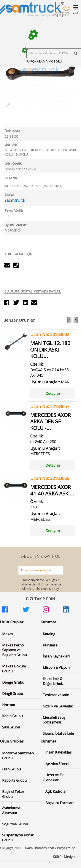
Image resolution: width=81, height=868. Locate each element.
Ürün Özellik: (13, 163)
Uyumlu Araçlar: (16, 225)
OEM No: (11, 178)
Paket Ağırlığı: (14, 210)
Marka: (10, 195)
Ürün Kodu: (13, 131)
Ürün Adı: (11, 145)
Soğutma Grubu (15, 824)
